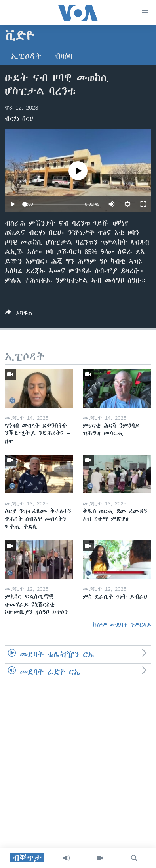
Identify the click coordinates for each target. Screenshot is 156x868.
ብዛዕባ (63, 56)
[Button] (19, 315)
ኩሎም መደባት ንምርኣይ (122, 625)
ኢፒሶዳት (26, 56)
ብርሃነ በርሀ (19, 119)
